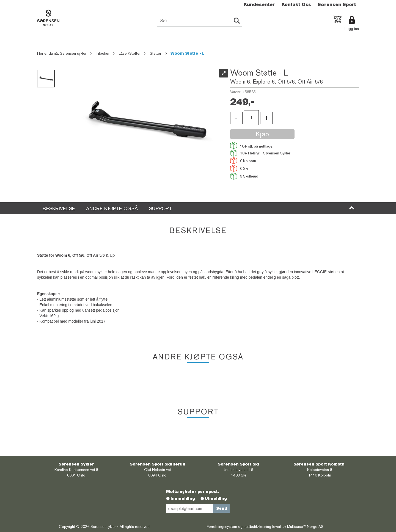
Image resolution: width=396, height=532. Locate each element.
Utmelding (216, 498)
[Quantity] (251, 118)
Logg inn (352, 29)
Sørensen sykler (73, 53)
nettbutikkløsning (257, 527)
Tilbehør (103, 53)
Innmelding (183, 498)
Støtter (156, 53)
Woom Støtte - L (188, 53)
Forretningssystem (222, 527)
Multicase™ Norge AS (305, 527)
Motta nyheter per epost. (193, 492)
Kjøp (262, 134)
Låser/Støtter (130, 53)
